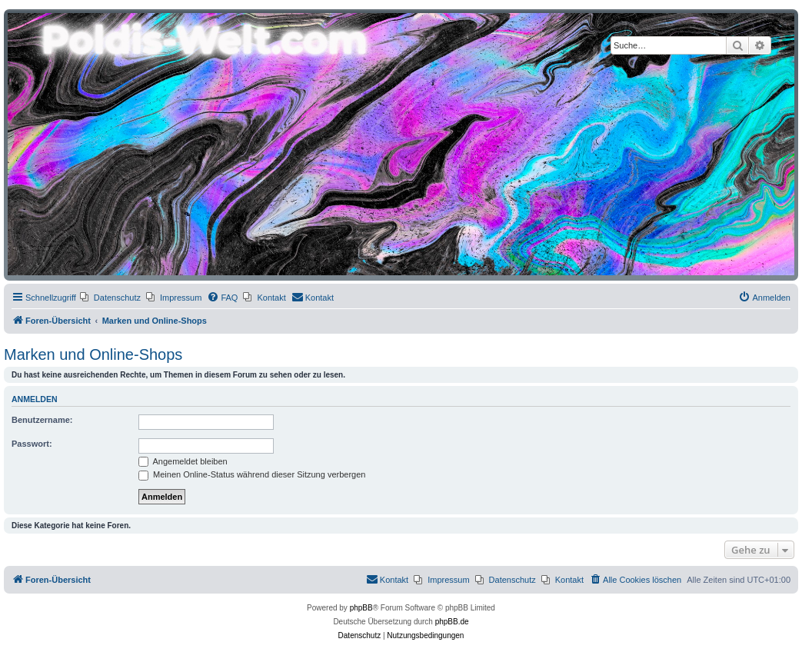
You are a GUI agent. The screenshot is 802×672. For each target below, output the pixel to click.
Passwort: (32, 444)
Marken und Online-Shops (93, 354)
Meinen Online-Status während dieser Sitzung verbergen (252, 474)
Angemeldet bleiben (183, 461)
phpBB (361, 608)
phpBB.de (452, 622)
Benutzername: (42, 420)
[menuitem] (110, 298)
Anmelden (35, 399)
